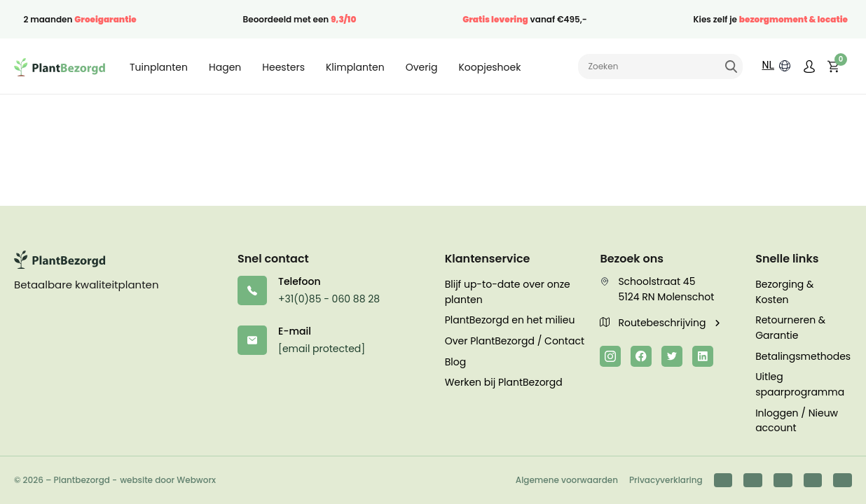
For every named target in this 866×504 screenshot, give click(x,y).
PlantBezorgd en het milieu (510, 320)
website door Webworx (168, 480)
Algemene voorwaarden (567, 480)
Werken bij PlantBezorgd (504, 382)
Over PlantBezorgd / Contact (515, 341)
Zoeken (731, 66)
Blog (455, 362)
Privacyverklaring (666, 480)
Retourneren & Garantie (790, 328)
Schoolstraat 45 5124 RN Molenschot (657, 289)
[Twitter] (672, 356)
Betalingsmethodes (803, 356)
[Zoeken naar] (660, 66)
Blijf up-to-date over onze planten (508, 292)
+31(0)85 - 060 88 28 (329, 299)
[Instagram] (610, 356)
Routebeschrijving (654, 323)
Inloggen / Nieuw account (797, 421)
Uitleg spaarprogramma (800, 384)
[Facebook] (641, 356)
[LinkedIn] (703, 356)
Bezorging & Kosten (784, 292)
